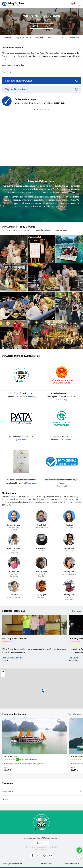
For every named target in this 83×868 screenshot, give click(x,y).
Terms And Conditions (56, 38)
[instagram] (45, 856)
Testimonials (75, 38)
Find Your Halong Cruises (41, 81)
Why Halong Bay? (43, 26)
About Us (8, 38)
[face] (32, 856)
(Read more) (31, 396)
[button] (35, 109)
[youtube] (51, 856)
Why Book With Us (23, 38)
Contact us (42, 843)
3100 (63, 721)
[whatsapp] (79, 850)
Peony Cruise (11, 757)
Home (5, 800)
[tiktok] (38, 855)
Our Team (39, 38)
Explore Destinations (41, 89)
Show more (76, 611)
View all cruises (75, 714)
